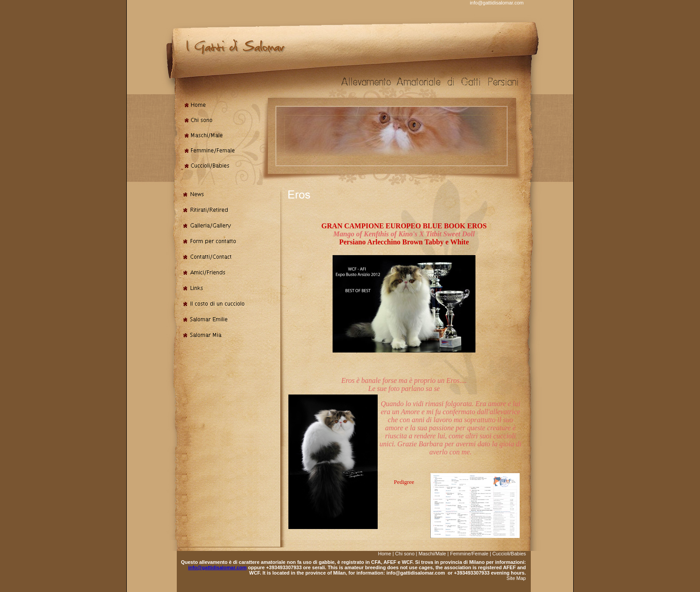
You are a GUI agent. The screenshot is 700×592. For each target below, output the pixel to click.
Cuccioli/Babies (509, 554)
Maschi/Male (433, 554)
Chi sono (405, 554)
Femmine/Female (469, 554)
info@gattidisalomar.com (497, 3)
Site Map (516, 578)
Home (385, 554)
